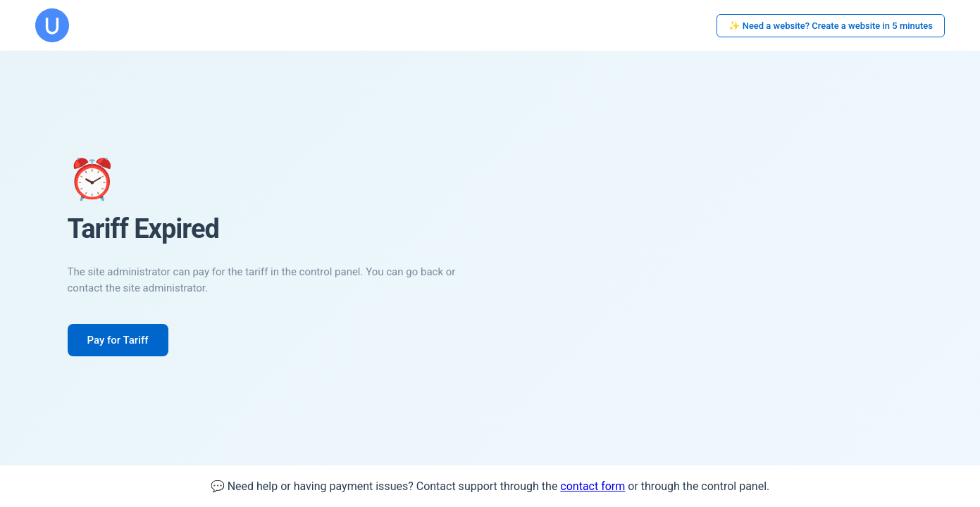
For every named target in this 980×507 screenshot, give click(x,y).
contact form (593, 486)
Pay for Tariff (118, 340)
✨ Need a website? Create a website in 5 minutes (831, 26)
